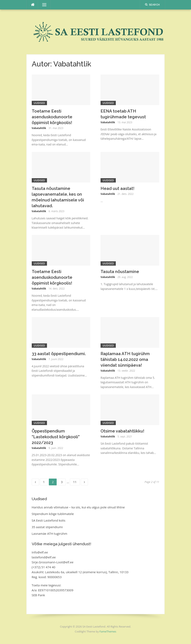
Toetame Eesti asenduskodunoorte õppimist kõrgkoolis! (52, 117)
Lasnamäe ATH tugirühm (50, 534)
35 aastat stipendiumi (47, 527)
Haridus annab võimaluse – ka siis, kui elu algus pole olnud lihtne (78, 507)
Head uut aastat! (117, 188)
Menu (43, 5)
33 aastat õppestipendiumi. (59, 354)
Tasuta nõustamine (120, 272)
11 (76, 481)
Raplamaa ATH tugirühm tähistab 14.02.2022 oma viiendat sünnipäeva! (125, 359)
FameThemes (108, 631)
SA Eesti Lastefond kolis (49, 520)
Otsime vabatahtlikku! (122, 431)
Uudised (39, 103)
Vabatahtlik (39, 128)
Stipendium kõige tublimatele (53, 514)
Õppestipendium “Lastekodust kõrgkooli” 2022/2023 (56, 437)
